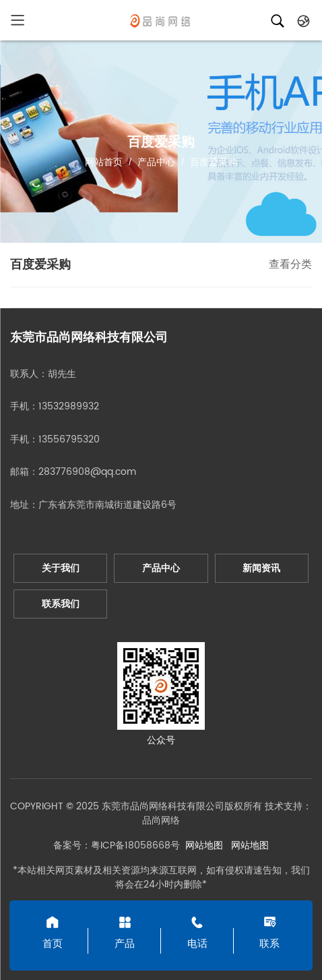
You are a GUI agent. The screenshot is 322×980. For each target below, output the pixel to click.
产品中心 (156, 162)
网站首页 (104, 162)
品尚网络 (161, 820)
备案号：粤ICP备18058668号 (117, 845)
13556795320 (69, 439)
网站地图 (204, 845)
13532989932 (69, 406)
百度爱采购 (212, 162)
